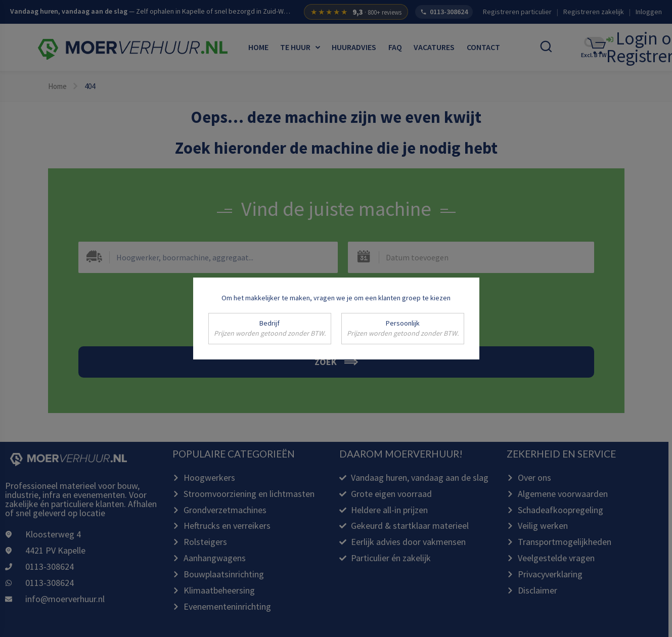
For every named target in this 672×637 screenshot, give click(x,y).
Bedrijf (270, 329)
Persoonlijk (403, 329)
